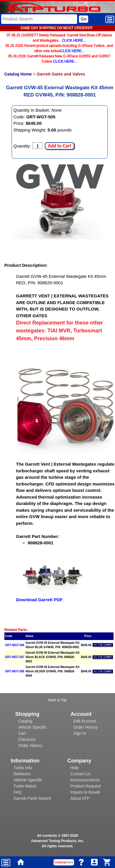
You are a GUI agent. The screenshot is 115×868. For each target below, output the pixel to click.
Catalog (25, 721)
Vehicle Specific (32, 727)
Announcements (85, 780)
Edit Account (85, 721)
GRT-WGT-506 (15, 645)
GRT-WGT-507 (15, 657)
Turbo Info (23, 768)
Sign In (80, 733)
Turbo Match (25, 786)
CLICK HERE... (74, 41)
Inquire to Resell (85, 792)
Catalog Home (18, 74)
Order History (30, 746)
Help (75, 768)
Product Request (86, 786)
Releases (22, 774)
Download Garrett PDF (39, 600)
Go (84, 19)
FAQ (18, 792)
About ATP (80, 798)
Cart (22, 733)
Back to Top (57, 700)
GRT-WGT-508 (15, 671)
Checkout (27, 739)
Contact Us (80, 774)
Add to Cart (59, 146)
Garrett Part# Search (32, 798)
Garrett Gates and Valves (61, 74)
